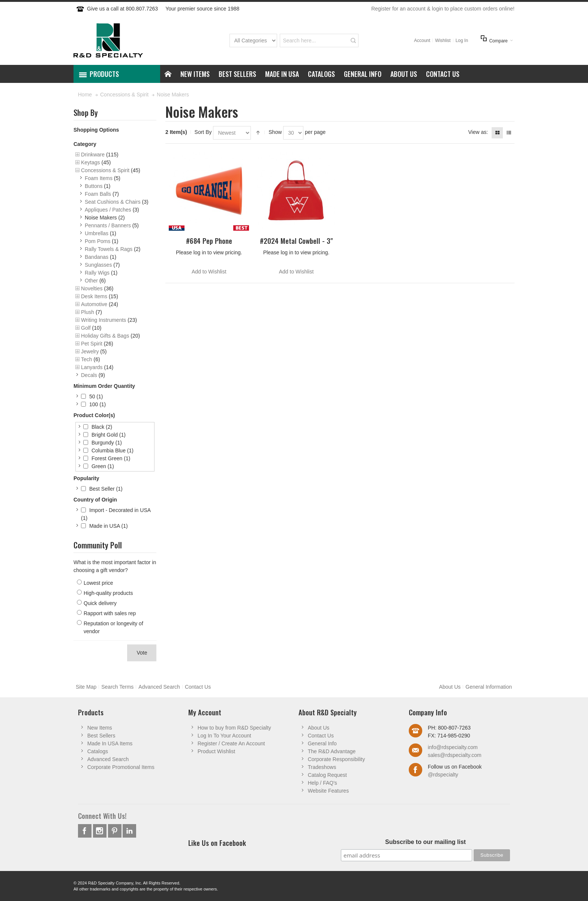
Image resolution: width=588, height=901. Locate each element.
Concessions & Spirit (105, 170)
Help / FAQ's (322, 783)
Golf (86, 328)
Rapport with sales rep (110, 613)
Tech (87, 359)
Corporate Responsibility (337, 759)
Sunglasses (98, 265)
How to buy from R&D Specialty (234, 728)
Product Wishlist (216, 751)
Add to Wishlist (209, 272)
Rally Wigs (97, 273)
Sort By (203, 132)
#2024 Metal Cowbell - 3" (296, 241)
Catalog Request (327, 775)
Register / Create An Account (231, 743)
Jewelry (90, 351)
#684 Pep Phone (209, 241)
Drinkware (93, 155)
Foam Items (99, 178)
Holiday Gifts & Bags (105, 336)
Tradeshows (322, 767)
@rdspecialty (443, 775)
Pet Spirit (92, 344)
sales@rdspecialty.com (455, 755)
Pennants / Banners (108, 225)
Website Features (328, 791)
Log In (462, 41)
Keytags (91, 162)
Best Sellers (101, 736)
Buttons (94, 186)
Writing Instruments (103, 320)
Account (422, 41)
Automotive (94, 304)
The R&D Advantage (332, 751)
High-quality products (108, 593)
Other (91, 281)
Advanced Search (159, 687)
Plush (88, 312)
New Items (100, 728)
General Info (322, 743)
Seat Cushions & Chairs (113, 202)
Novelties (92, 288)
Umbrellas (97, 233)
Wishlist (443, 41)
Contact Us (198, 687)
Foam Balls (98, 194)
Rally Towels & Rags (109, 249)
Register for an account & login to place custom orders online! (443, 9)
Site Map (86, 687)
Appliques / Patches (108, 210)
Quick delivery (100, 603)
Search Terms (117, 687)
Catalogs (98, 751)
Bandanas (97, 257)
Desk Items (94, 296)
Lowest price (98, 583)
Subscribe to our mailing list (425, 842)
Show (275, 132)
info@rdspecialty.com (453, 747)
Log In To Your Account (224, 736)
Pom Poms (97, 241)
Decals (89, 375)
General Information (489, 687)
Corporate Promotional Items (121, 767)
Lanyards (92, 367)
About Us (450, 687)
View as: (478, 132)
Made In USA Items (110, 743)
